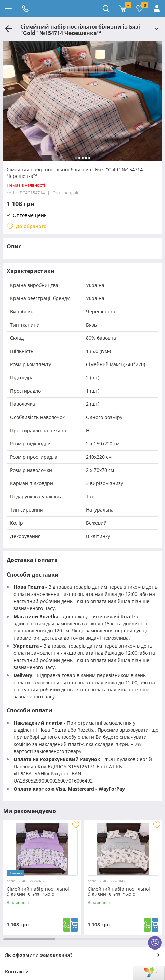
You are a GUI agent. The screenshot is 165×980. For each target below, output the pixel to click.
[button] (76, 158)
